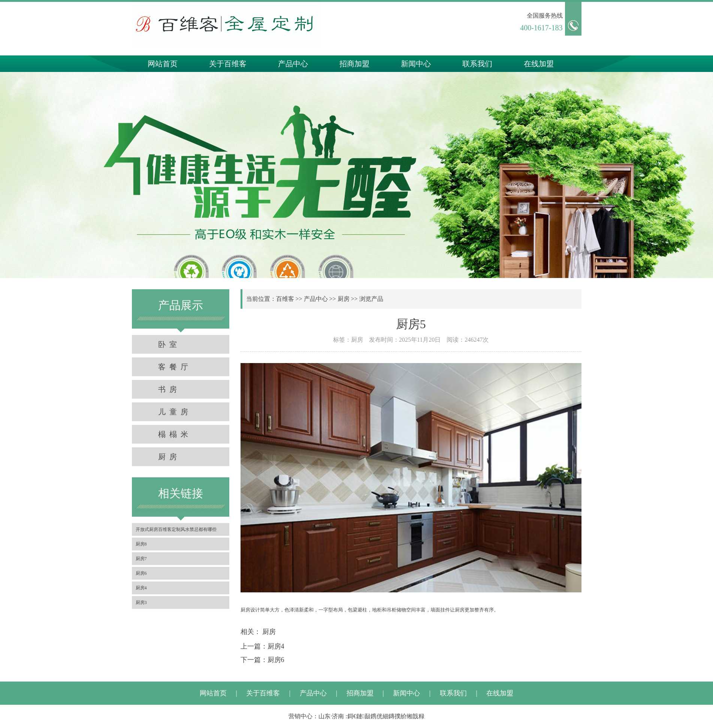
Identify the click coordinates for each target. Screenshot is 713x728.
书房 (169, 389)
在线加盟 (539, 64)
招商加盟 (354, 64)
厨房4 (141, 588)
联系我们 (477, 64)
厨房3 (141, 602)
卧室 (169, 344)
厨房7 (141, 559)
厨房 (169, 457)
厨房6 (141, 573)
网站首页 (163, 64)
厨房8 (141, 544)
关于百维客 (228, 64)
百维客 (285, 299)
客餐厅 (175, 367)
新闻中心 (416, 64)
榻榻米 (175, 434)
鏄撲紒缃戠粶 (407, 716)
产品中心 (293, 64)
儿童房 (175, 412)
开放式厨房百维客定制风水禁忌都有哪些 (176, 529)
